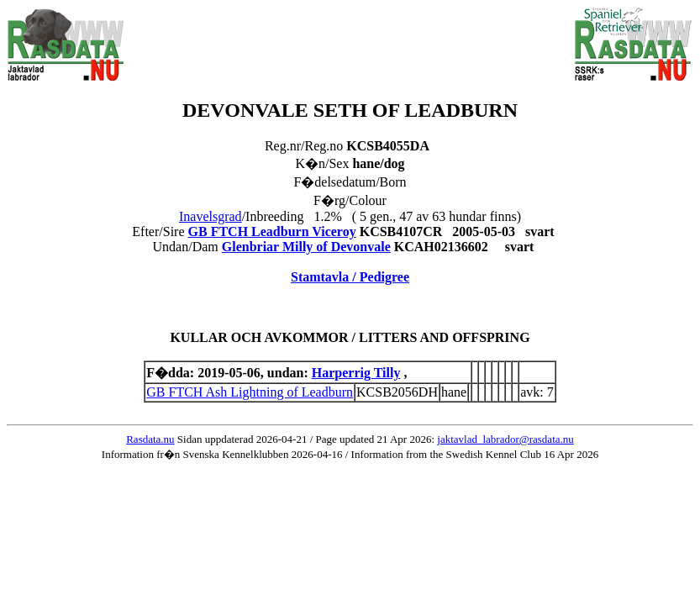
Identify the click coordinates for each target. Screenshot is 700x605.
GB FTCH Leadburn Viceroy (272, 231)
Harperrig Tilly (356, 373)
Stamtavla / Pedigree (350, 277)
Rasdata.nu (150, 439)
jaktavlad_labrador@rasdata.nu (505, 439)
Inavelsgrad (211, 216)
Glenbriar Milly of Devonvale (306, 247)
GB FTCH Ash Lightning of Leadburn (250, 392)
